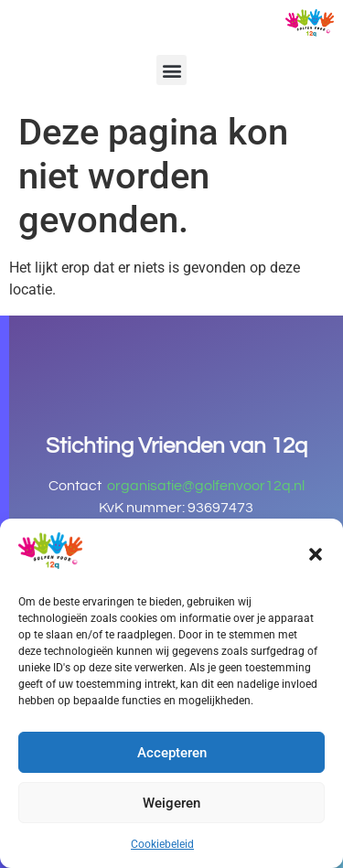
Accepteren (172, 753)
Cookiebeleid (162, 844)
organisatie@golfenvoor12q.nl (206, 486)
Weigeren (171, 803)
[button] (316, 554)
